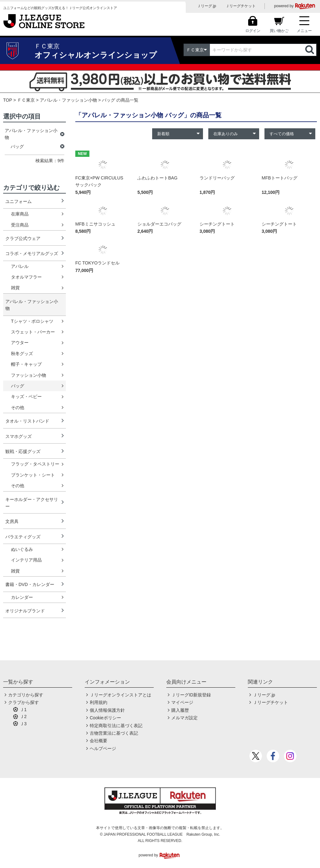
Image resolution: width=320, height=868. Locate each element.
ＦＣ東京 (26, 100)
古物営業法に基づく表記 (114, 733)
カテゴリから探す (26, 695)
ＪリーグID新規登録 (191, 695)
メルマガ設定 (184, 718)
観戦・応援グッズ (23, 451)
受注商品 (20, 225)
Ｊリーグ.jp (207, 6)
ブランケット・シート (33, 475)
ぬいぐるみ (22, 549)
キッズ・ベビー (26, 397)
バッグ (18, 386)
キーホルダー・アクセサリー (32, 503)
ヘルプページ (103, 748)
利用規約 (99, 702)
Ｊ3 (23, 724)
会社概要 (99, 741)
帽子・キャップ (26, 364)
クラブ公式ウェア (23, 238)
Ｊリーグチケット (241, 6)
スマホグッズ (19, 436)
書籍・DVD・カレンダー (30, 584)
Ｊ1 (23, 710)
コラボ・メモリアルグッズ (32, 253)
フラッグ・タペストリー (35, 464)
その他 (18, 407)
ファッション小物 (29, 375)
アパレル (20, 266)
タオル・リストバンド (27, 421)
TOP (8, 100)
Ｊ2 (23, 716)
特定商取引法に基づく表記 (116, 726)
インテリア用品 (26, 560)
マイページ (182, 702)
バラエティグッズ (23, 537)
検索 (310, 50)
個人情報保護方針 (107, 710)
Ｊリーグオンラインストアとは (120, 695)
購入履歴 (180, 710)
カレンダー (22, 597)
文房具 (12, 521)
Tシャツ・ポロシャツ (32, 321)
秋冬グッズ (22, 354)
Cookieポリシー (105, 718)
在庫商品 (20, 214)
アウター (20, 343)
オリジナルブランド (25, 611)
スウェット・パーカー (33, 332)
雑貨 (15, 288)
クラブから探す (24, 702)
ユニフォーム (19, 201)
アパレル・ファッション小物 (68, 100)
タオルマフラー (26, 277)
